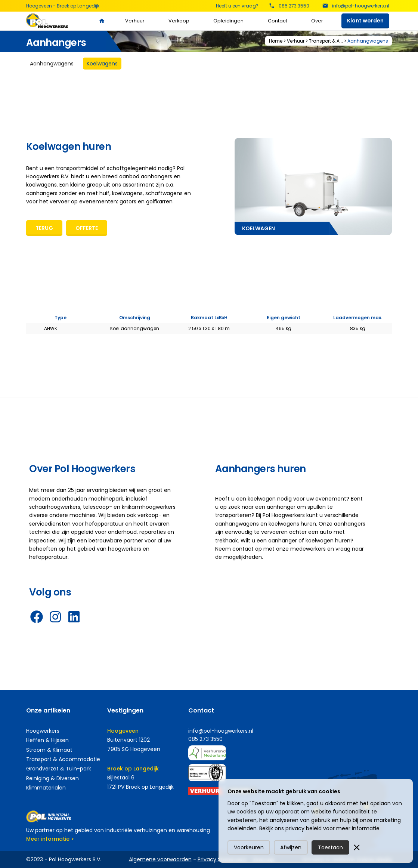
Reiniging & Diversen (52, 778)
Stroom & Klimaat (49, 750)
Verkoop (179, 21)
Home (276, 41)
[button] (357, 847)
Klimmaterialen (46, 788)
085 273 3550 (205, 739)
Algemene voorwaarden (160, 859)
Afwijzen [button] (291, 847)
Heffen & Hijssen (47, 740)
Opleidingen (228, 21)
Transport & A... (326, 41)
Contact (278, 21)
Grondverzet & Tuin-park (59, 769)
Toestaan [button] (330, 847)
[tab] (52, 64)
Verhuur (135, 21)
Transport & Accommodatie (63, 759)
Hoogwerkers (43, 731)
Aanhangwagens (368, 41)
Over (317, 21)
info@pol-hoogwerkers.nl (221, 731)
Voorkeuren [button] (249, 847)
